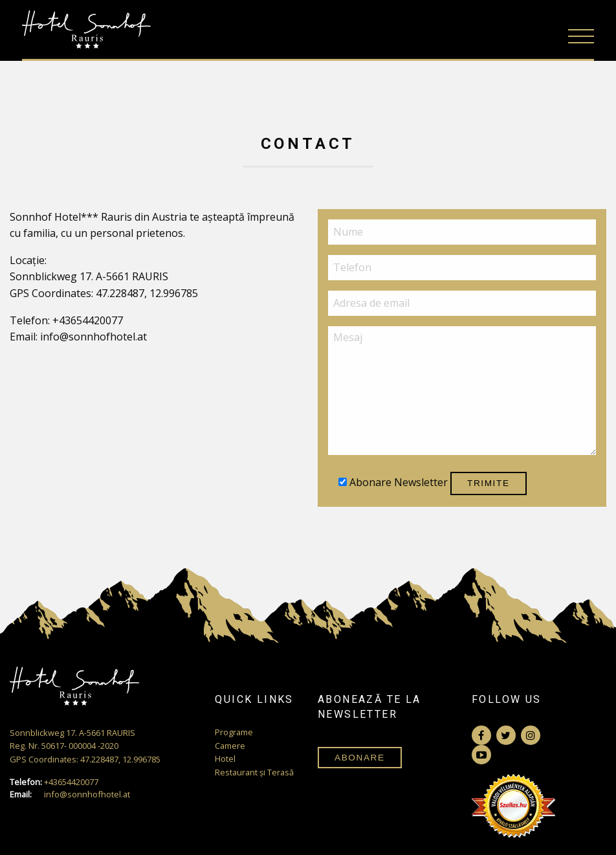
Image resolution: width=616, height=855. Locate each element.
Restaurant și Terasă (254, 772)
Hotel (225, 759)
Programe (234, 732)
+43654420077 (54, 782)
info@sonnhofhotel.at (70, 794)
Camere (230, 746)
